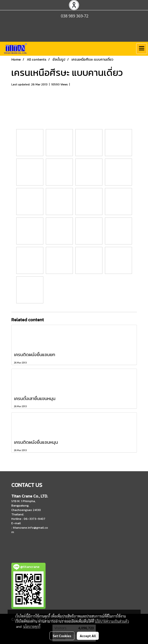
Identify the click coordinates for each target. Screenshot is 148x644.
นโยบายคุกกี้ (32, 626)
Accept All (88, 636)
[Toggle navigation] (142, 49)
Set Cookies (62, 636)
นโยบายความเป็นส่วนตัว (112, 621)
